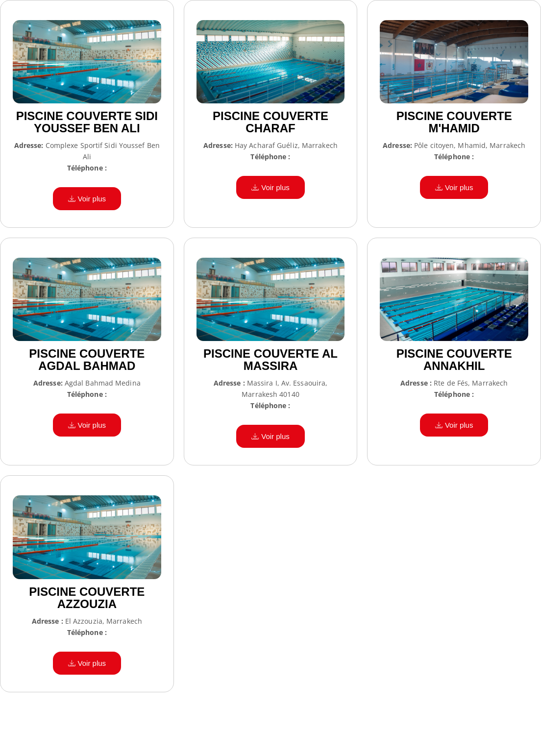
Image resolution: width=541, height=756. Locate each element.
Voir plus (87, 199)
